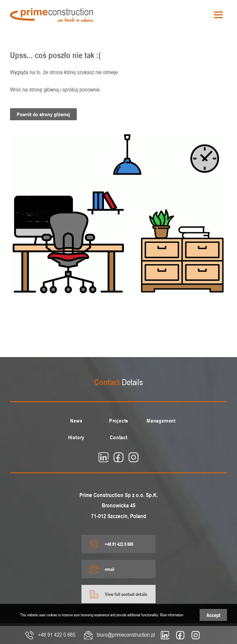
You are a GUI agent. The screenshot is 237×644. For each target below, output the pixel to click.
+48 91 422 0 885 (111, 544)
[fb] (118, 457)
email (102, 569)
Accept (213, 615)
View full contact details (118, 594)
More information (172, 615)
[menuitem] (76, 421)
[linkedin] (103, 457)
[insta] (134, 457)
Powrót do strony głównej (43, 114)
